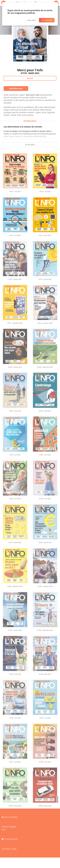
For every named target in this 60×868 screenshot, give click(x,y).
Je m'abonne (47, 20)
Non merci (32, 20)
